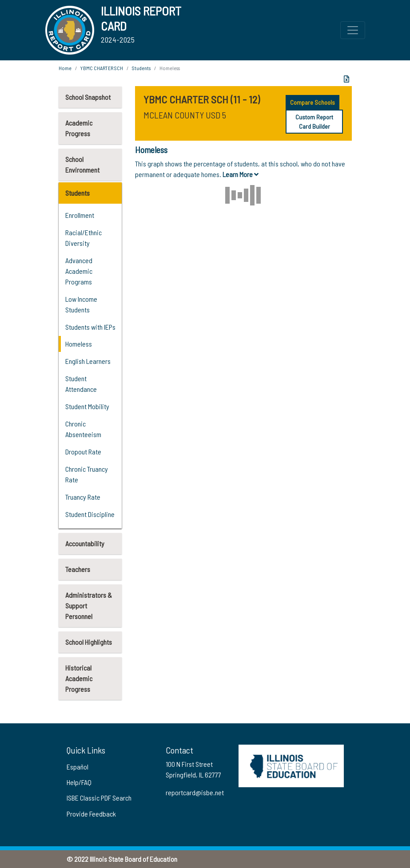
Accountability (85, 543)
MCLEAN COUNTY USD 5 (185, 115)
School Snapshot (88, 97)
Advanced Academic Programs (79, 271)
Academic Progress (79, 128)
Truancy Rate (83, 497)
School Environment (82, 164)
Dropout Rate (83, 452)
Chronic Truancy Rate (87, 474)
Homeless (79, 344)
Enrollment (80, 215)
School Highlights (89, 642)
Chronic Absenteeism (83, 429)
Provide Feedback (91, 814)
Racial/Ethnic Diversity (84, 238)
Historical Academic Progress (79, 678)
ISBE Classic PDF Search (99, 798)
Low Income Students (81, 304)
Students (78, 193)
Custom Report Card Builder (314, 122)
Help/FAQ (79, 782)
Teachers (78, 569)
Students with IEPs (90, 327)
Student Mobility (87, 406)
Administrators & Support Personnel (89, 606)
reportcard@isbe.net (195, 792)
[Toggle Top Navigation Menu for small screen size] (353, 30)
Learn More (241, 174)
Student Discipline (90, 514)
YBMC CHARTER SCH (102, 68)
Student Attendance (81, 384)
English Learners (88, 361)
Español (78, 767)
